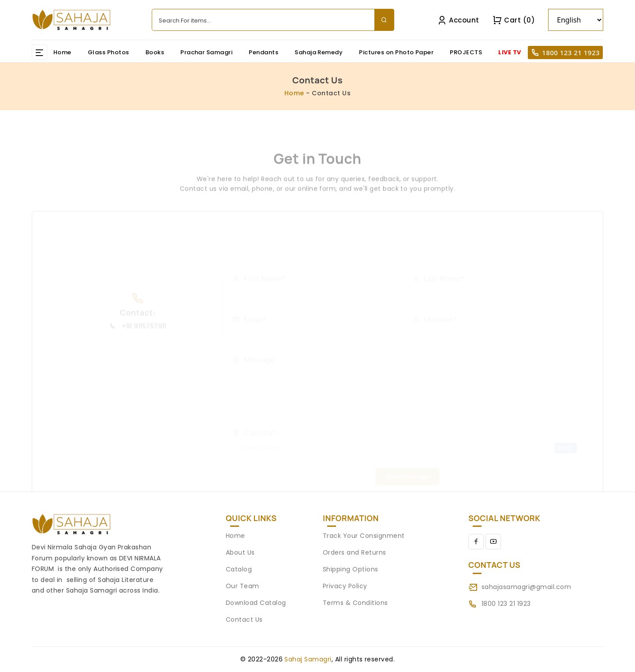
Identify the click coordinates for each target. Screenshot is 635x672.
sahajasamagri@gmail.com (526, 587)
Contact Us (244, 619)
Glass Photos (108, 52)
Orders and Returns (355, 552)
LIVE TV (510, 52)
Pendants (263, 52)
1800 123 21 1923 (571, 53)
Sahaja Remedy (319, 52)
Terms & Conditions (355, 603)
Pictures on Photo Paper (396, 52)
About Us (240, 552)
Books (155, 52)
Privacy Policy (345, 586)
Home (62, 52)
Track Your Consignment (364, 536)
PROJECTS (466, 52)
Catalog (239, 569)
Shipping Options (351, 569)
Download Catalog (256, 603)
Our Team (243, 586)
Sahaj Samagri (308, 659)
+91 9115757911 (138, 358)
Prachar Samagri (206, 52)
